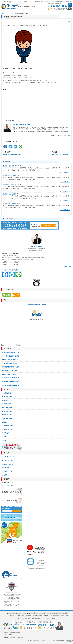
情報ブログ (61, 616)
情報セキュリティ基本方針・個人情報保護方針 (29, 618)
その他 (4, 440)
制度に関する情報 (7, 415)
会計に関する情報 (7, 408)
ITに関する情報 (6, 393)
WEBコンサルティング (9, 464)
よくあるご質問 (11, 616)
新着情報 (40, 616)
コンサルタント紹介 (8, 471)
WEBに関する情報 (7, 397)
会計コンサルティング (8, 457)
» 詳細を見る (67, 266)
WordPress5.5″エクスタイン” (11, 371)
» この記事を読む (65, 173)
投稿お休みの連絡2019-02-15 (12, 203)
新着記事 (7, 479)
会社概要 (5, 475)
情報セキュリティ (7, 400)
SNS (67, 616)
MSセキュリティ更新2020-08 (10, 374)
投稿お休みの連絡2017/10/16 (12, 185)
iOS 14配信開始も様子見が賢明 (11, 356)
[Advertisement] (36, 103)
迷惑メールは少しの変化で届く (61, 155)
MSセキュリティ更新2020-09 (10, 360)
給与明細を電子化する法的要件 (11, 382)
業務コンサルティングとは (14, 613)
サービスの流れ (7, 468)
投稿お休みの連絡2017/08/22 (13, 17)
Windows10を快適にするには (10, 385)
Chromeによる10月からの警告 (12, 155)
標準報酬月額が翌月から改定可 (11, 367)
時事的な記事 (6, 433)
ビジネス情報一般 (7, 429)
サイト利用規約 (46, 618)
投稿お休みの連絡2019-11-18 (12, 166)
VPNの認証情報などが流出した (11, 363)
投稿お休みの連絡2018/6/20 (12, 194)
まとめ (4, 437)
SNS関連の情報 (7, 404)
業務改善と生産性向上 (8, 426)
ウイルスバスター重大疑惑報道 (11, 378)
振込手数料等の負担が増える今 (11, 352)
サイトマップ (55, 618)
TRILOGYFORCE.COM (63, 135)
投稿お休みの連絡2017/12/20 (12, 175)
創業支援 (5, 422)
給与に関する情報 (7, 411)
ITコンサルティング (8, 460)
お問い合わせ (53, 616)
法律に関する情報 (7, 419)
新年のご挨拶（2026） (8, 485)
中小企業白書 (20, 616)
